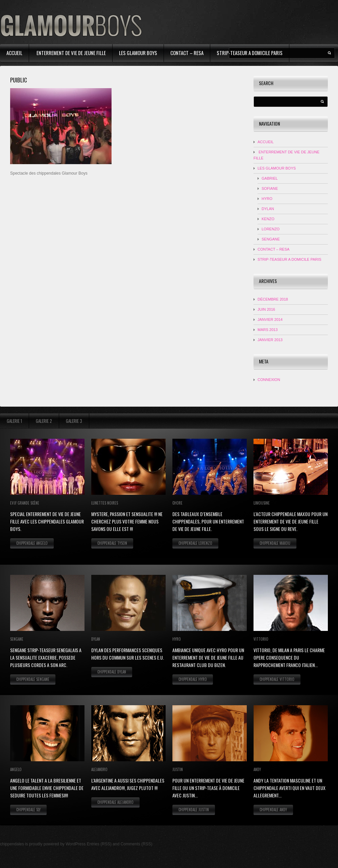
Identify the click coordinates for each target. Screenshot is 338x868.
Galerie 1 (14, 421)
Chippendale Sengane (33, 679)
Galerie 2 (44, 421)
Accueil (14, 53)
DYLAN (268, 209)
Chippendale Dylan (112, 672)
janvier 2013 (270, 340)
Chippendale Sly (28, 810)
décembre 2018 (273, 299)
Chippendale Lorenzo (195, 543)
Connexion (269, 380)
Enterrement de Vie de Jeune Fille (71, 53)
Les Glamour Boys (138, 53)
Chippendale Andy (273, 810)
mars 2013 (268, 330)
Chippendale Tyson (112, 543)
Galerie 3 (74, 421)
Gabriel (270, 178)
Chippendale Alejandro (115, 802)
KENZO (268, 219)
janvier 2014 (270, 320)
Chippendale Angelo (32, 543)
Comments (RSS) (137, 844)
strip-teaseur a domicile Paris (250, 53)
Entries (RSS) (99, 844)
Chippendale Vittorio (277, 679)
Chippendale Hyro (193, 679)
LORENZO (271, 229)
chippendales (12, 844)
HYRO (267, 199)
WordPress (76, 844)
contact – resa (187, 53)
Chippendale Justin (194, 810)
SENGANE (271, 239)
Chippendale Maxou (275, 543)
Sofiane (270, 188)
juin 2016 (266, 309)
